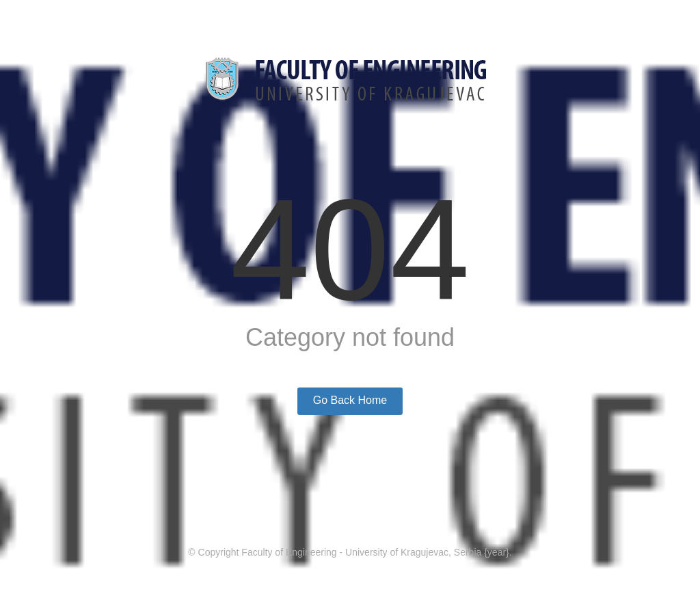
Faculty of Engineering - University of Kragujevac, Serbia (361, 552)
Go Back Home (350, 400)
